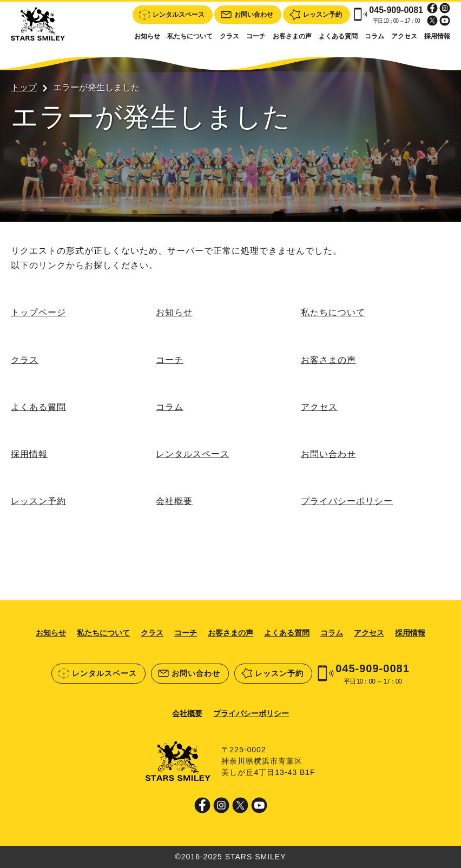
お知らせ (147, 36)
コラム (374, 36)
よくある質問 (338, 36)
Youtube (445, 21)
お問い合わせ (328, 454)
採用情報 (437, 36)
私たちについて (190, 36)
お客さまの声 (292, 36)
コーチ (256, 36)
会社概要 (174, 501)
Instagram (445, 8)
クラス (229, 36)
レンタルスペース (193, 454)
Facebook (432, 8)
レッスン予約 (38, 501)
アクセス (404, 36)
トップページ (38, 312)
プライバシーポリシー (347, 501)
